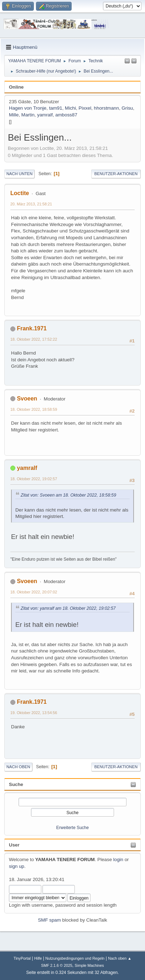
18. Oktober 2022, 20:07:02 (34, 592)
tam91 (56, 108)
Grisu (127, 108)
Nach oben (18, 767)
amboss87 (66, 115)
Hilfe (38, 958)
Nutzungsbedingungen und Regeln (75, 958)
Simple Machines (89, 965)
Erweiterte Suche (72, 828)
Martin (28, 115)
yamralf (45, 115)
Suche (16, 784)
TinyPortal (22, 958)
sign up (17, 866)
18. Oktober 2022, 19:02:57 (34, 479)
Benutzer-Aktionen (116, 174)
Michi (70, 108)
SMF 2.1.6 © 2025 (57, 965)
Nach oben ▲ (120, 958)
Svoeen (27, 399)
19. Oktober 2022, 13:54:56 (34, 713)
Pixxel (85, 108)
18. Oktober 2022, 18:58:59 (34, 409)
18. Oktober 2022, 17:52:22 (34, 339)
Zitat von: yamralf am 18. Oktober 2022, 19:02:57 (68, 608)
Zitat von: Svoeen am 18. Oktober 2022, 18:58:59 (68, 495)
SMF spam (49, 920)
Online (16, 87)
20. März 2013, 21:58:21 (31, 204)
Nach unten (19, 174)
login (118, 860)
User (14, 845)
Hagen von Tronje (28, 108)
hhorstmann (107, 108)
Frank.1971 (32, 328)
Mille (14, 115)
